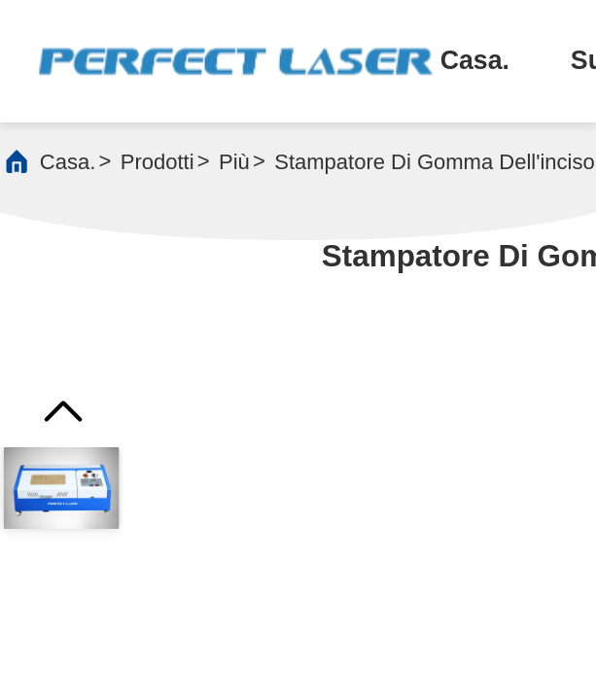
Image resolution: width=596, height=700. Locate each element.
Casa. (475, 60)
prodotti (158, 162)
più (234, 162)
